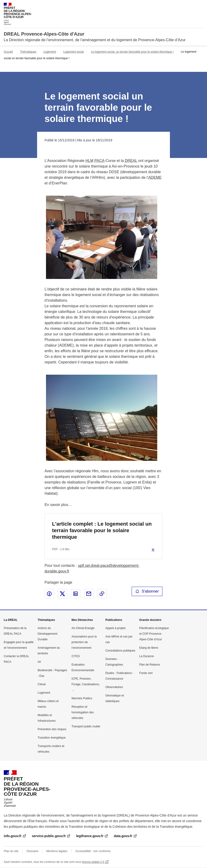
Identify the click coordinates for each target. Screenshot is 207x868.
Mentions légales (57, 851)
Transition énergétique (52, 738)
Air (39, 662)
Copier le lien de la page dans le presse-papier (102, 594)
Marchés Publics (82, 698)
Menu (200, 6)
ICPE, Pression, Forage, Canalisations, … (86, 684)
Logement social (74, 52)
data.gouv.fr (123, 836)
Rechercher (191, 6)
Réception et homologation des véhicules (83, 712)
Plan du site (11, 851)
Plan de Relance (149, 665)
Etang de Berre (149, 648)
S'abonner (147, 591)
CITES (76, 656)
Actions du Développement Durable (47, 634)
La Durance (146, 656)
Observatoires (114, 687)
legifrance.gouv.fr (90, 836)
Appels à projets (115, 628)
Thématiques (28, 52)
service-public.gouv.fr (49, 836)
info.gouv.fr (13, 836)
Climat (42, 684)
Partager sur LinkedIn (76, 594)
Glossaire (33, 851)
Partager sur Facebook (49, 594)
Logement (50, 52)
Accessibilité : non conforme (93, 851)
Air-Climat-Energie (83, 628)
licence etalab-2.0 (93, 862)
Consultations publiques (120, 651)
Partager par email (89, 594)
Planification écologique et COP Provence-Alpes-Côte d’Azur (154, 634)
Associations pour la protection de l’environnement (84, 642)
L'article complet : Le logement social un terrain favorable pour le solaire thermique (102, 530)
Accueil (8, 52)
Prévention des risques (52, 729)
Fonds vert (146, 673)
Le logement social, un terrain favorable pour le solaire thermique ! (132, 52)
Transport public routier (86, 726)
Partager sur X (62, 594)
